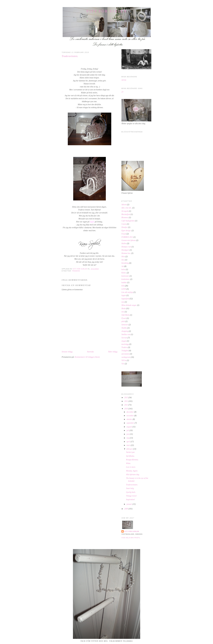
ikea (123, 260)
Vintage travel (131, 496)
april (129, 442)
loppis (124, 295)
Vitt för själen (107, 11)
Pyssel (124, 318)
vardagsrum (126, 357)
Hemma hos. (126, 253)
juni (128, 434)
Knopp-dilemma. (132, 460)
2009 (126, 509)
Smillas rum (126, 334)
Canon (124, 224)
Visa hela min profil (131, 538)
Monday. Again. (132, 471)
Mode (124, 308)
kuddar (124, 282)
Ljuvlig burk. (131, 492)
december (130, 412)
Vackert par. (130, 452)
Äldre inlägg (113, 352)
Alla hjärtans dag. (133, 475)
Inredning (125, 263)
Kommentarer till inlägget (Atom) (87, 357)
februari (130, 449)
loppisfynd (125, 299)
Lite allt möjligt (127, 292)
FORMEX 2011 (127, 237)
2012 (126, 401)
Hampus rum (126, 247)
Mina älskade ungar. (129, 305)
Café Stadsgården (128, 221)
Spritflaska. (130, 456)
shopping (125, 331)
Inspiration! (130, 500)
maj (128, 438)
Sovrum (124, 338)
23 (122, 92)
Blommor (125, 217)
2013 (126, 398)
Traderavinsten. (132, 485)
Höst (123, 257)
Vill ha (124, 360)
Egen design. (126, 231)
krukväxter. (126, 279)
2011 (126, 405)
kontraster (125, 276)
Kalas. (124, 273)
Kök (123, 286)
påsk (123, 321)
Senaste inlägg (67, 352)
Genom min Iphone (129, 240)
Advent (124, 205)
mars (129, 445)
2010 (126, 409)
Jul (123, 266)
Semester (125, 325)
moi (123, 312)
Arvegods (125, 211)
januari (129, 504)
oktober (130, 419)
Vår (123, 364)
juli (128, 430)
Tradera (76, 271)
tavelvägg (125, 344)
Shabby (124, 328)
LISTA (124, 289)
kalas (123, 269)
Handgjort (125, 250)
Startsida (90, 352)
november (130, 416)
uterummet (125, 354)
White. (128, 463)
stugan (124, 341)
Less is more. (131, 467)
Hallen (124, 243)
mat (123, 302)
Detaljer (124, 227)
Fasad (124, 234)
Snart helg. (130, 488)
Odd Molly (125, 315)
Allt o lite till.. (127, 208)
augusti (129, 427)
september (130, 423)
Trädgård (125, 351)
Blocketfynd (126, 214)
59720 (124, 80)
